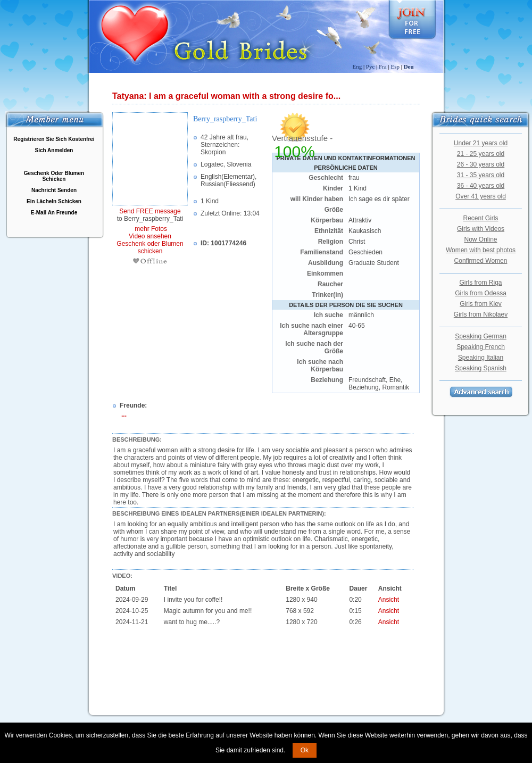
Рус (371, 67)
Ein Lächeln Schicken (54, 201)
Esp (395, 67)
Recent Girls (480, 218)
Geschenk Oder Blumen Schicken (54, 176)
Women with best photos (481, 250)
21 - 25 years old (481, 154)
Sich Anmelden (54, 150)
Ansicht (389, 600)
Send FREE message (150, 211)
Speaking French (481, 347)
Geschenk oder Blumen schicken (150, 247)
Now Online (480, 239)
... (124, 414)
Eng (357, 67)
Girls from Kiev (481, 304)
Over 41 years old (481, 196)
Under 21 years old (481, 143)
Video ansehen (150, 236)
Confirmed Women (481, 261)
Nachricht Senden (54, 190)
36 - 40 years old (481, 186)
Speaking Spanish (481, 368)
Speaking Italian (481, 358)
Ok (305, 750)
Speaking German (481, 336)
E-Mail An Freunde (54, 213)
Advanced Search (481, 392)
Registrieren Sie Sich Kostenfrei (54, 139)
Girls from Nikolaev (481, 314)
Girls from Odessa (481, 293)
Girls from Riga (480, 283)
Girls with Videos (481, 229)
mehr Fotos (150, 229)
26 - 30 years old (481, 164)
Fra (383, 67)
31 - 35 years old (481, 175)
